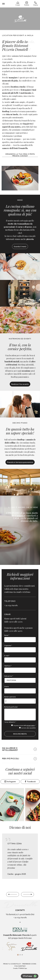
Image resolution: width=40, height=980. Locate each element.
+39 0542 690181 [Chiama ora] (11, 605)
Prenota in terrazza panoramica (20, 462)
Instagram (10, 782)
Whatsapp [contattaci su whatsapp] (30, 976)
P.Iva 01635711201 (20, 966)
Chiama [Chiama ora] (36, 4)
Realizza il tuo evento (20, 384)
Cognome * (8, 646)
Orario (7, 687)
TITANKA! (21, 968)
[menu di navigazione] (3, 4)
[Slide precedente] (13, 894)
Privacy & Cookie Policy (12, 964)
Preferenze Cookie (29, 964)
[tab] (18, 955)
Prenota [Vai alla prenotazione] (27, 4)
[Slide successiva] (28, 894)
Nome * (7, 635)
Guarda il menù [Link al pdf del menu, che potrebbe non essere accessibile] (20, 246)
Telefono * (8, 666)
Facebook (30, 782)
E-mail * (7, 656)
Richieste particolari (11, 707)
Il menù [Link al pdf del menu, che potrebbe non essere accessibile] (18, 4)
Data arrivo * (9, 676)
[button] (20, 749)
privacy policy (31, 725)
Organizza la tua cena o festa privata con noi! (20, 155)
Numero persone (10, 697)
